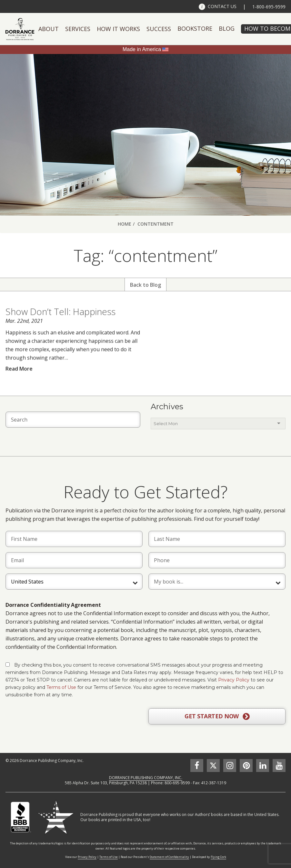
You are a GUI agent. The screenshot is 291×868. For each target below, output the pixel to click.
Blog (227, 28)
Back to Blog (145, 285)
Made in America (142, 49)
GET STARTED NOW (217, 716)
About (49, 29)
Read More (19, 381)
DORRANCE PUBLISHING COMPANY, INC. (146, 778)
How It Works (118, 29)
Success (159, 29)
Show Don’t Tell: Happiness (60, 325)
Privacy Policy (234, 680)
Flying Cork (218, 857)
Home (125, 224)
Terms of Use (61, 687)
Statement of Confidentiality (169, 857)
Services (78, 29)
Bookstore (195, 28)
